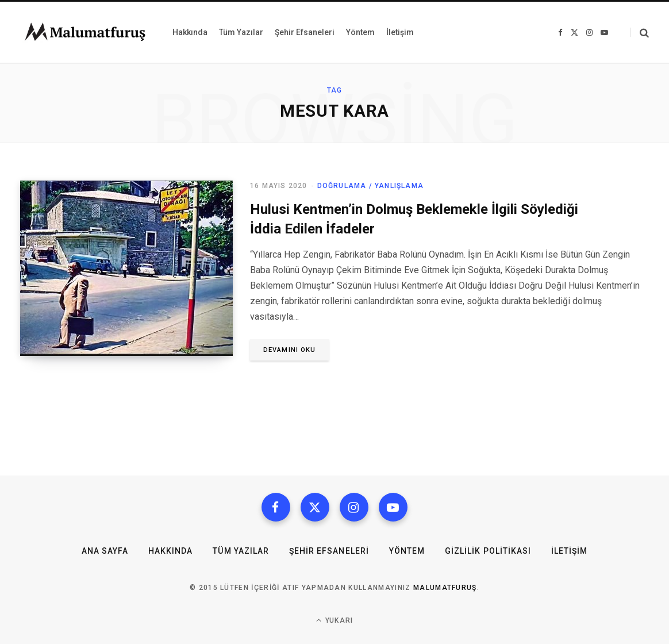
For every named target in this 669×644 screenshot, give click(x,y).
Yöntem (407, 551)
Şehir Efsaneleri (329, 551)
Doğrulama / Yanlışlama (370, 186)
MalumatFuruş (445, 588)
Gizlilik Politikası (488, 551)
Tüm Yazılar (241, 551)
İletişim (569, 551)
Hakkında (170, 551)
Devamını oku (289, 350)
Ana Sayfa (105, 551)
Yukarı (335, 620)
